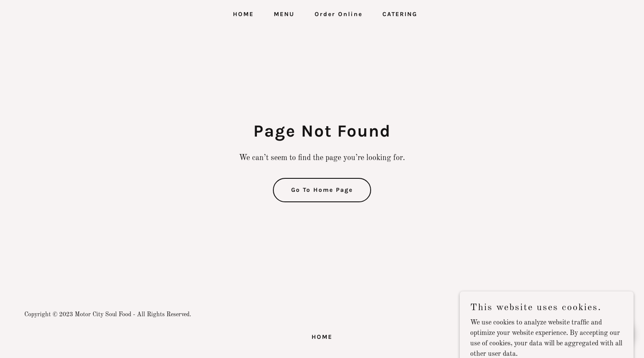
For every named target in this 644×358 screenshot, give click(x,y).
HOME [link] (243, 14)
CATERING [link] (400, 14)
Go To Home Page (322, 190)
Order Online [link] (339, 14)
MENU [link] (284, 14)
